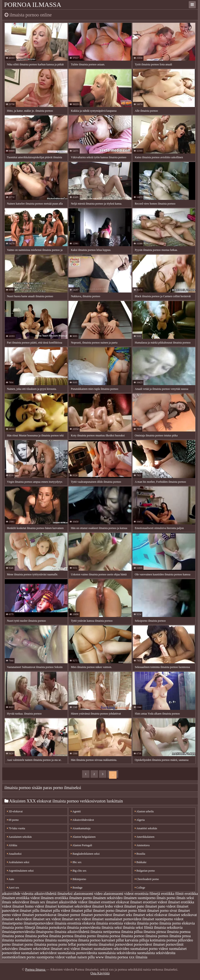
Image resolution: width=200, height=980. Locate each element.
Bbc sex (76, 862)
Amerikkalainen (145, 837)
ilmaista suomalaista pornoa (23, 940)
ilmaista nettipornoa (105, 932)
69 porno (13, 820)
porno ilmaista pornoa (41, 944)
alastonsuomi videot (118, 894)
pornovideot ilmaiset (149, 944)
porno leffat (67, 944)
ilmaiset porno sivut (162, 911)
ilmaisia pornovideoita (84, 927)
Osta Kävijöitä (100, 973)
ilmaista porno (85, 936)
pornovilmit (175, 944)
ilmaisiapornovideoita (19, 932)
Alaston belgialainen (83, 837)
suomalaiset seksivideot (39, 953)
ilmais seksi (185, 898)
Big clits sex (79, 871)
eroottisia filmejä (147, 894)
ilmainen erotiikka (54, 898)
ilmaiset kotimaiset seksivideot (68, 906)
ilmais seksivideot (16, 902)
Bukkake (141, 862)
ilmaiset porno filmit (131, 911)
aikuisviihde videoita (18, 894)
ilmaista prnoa (180, 936)
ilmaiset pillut (82, 911)
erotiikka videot (28, 898)
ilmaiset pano (134, 906)
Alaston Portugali (81, 845)
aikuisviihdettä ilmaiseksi (53, 894)
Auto (11, 879)
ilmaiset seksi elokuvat (150, 915)
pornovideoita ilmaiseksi (95, 944)
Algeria (140, 820)
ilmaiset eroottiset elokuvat (109, 902)
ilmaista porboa (36, 936)
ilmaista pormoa (61, 936)
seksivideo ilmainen (17, 949)
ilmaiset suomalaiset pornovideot (117, 919)
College (140, 888)
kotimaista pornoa (163, 940)
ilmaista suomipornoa (61, 940)
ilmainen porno (80, 898)
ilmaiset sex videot (47, 919)
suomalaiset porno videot (149, 949)
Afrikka (12, 845)
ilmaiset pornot (69, 915)
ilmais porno (166, 898)
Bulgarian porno (145, 871)
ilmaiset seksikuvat (182, 915)
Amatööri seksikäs (146, 828)
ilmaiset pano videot (160, 906)
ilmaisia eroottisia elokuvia (75, 923)
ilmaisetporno (12, 923)
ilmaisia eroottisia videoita (116, 923)
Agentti (76, 811)
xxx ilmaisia (138, 957)
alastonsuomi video (88, 894)
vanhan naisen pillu (80, 957)
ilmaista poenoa (179, 932)
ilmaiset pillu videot (55, 911)
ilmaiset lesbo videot (108, 906)
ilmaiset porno (104, 911)
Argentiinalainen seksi (20, 871)
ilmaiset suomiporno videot (163, 919)
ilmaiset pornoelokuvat (39, 915)
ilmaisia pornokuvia (51, 927)
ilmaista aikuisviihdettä (72, 932)
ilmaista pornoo (133, 936)
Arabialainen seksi (18, 862)
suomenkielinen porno (19, 957)
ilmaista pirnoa (155, 932)
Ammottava (142, 845)
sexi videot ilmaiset (78, 949)
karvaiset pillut (113, 940)
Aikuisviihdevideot (82, 820)
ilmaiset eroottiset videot (148, 902)
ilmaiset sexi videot (76, 919)
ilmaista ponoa (13, 936)
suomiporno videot (50, 957)
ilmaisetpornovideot (39, 923)
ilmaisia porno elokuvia (177, 923)
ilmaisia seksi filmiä (138, 927)
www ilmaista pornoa (112, 957)
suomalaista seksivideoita (156, 953)
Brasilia (140, 854)
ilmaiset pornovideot (96, 915)
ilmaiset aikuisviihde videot (67, 902)
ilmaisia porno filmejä (19, 927)
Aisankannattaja (81, 828)
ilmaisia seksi (112, 927)
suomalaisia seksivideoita (117, 953)
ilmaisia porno (148, 923)
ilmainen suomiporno (140, 898)
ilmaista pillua (132, 932)
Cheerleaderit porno (147, 879)
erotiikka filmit (172, 894)
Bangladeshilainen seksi (85, 854)
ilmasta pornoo (89, 940)
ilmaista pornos (157, 936)
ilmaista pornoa (108, 936)
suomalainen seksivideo (111, 949)
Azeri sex (13, 888)
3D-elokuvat (15, 811)
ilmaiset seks (122, 915)
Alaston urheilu (144, 811)
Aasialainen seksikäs (19, 837)
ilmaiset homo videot (28, 906)
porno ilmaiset (13, 944)
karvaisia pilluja (137, 940)
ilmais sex (38, 902)
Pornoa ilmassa (33, 5)
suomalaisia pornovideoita (77, 953)
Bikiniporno (78, 879)
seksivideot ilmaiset (48, 949)
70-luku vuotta (16, 828)
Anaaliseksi (14, 854)
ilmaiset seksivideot (17, 919)
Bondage (77, 888)
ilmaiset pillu (30, 911)
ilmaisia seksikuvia (168, 927)
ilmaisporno (45, 932)
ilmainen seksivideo (108, 898)
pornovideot (124, 944)
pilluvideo (185, 940)
